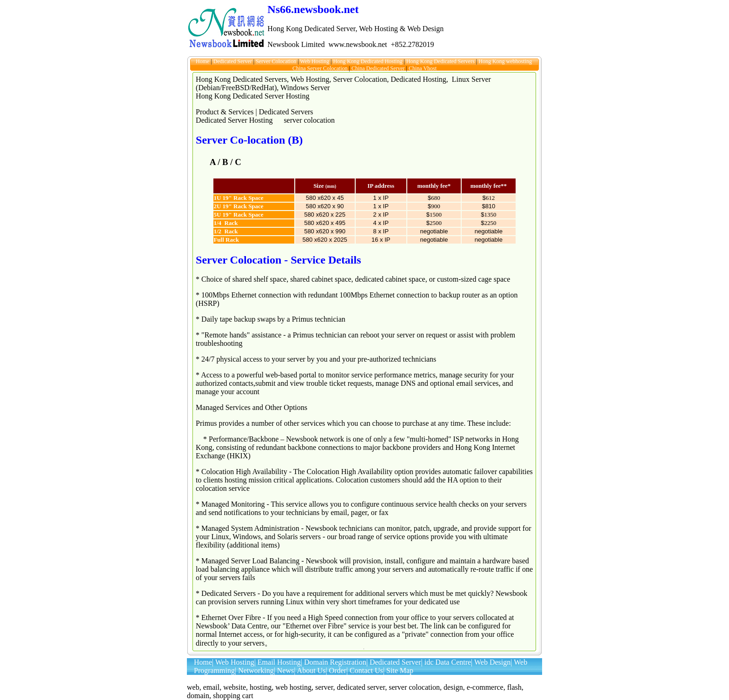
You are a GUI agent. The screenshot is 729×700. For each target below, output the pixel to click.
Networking (256, 670)
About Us (311, 670)
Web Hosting (315, 61)
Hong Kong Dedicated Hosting (368, 61)
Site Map (400, 670)
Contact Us (366, 670)
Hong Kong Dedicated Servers (441, 61)
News (285, 670)
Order (338, 670)
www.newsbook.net (358, 44)
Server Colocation (277, 61)
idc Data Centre (448, 662)
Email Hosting (279, 662)
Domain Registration (335, 662)
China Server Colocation (321, 68)
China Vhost (423, 68)
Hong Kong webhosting (506, 61)
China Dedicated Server (379, 68)
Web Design (492, 662)
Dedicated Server (233, 61)
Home (203, 61)
